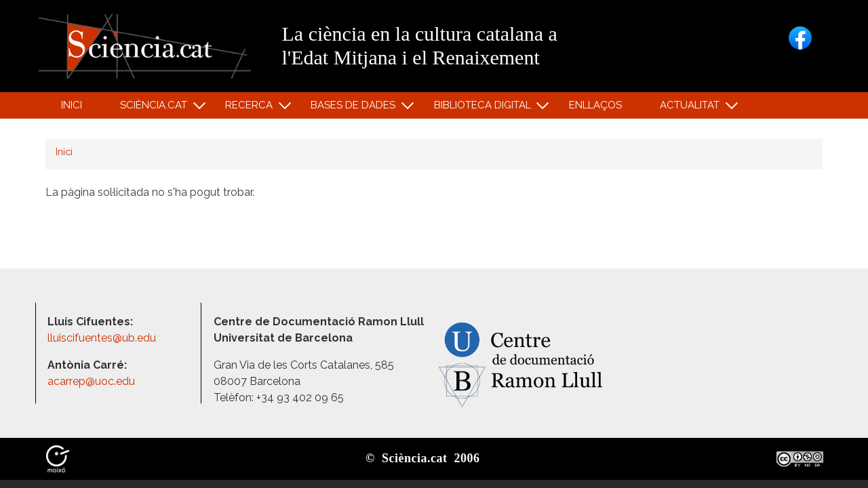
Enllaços (595, 105)
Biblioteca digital (484, 108)
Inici (72, 105)
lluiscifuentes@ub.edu (103, 338)
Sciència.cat (155, 108)
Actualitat (692, 108)
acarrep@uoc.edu (91, 381)
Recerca (251, 108)
